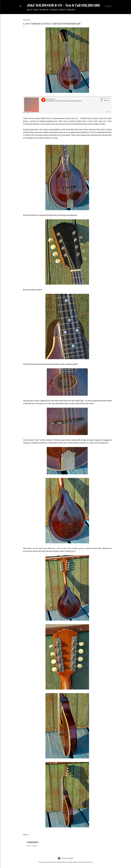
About (63, 10)
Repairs (71, 10)
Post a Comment (32, 846)
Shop (36, 10)
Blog (29, 10)
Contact (54, 10)
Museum (44, 10)
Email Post (26, 835)
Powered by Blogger (65, 858)
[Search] (108, 6)
